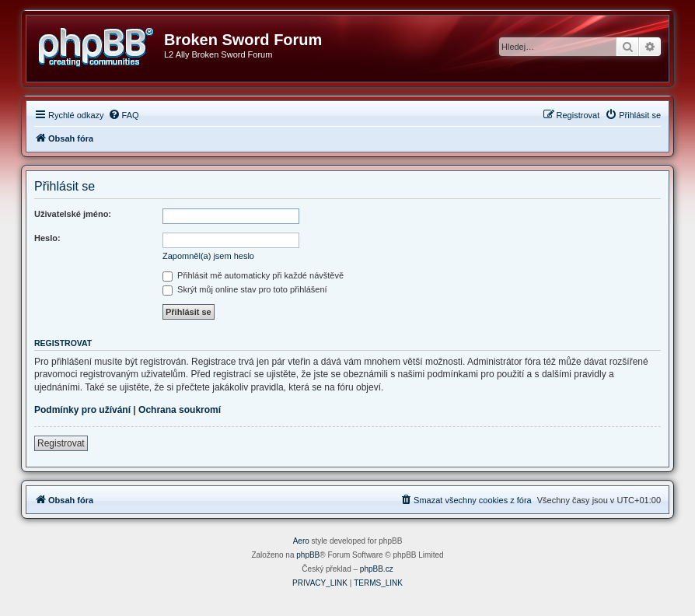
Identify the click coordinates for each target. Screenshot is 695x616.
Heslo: (47, 238)
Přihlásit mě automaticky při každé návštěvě (253, 275)
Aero (301, 541)
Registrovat (61, 443)
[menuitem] (124, 115)
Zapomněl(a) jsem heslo (208, 256)
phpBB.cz (377, 569)
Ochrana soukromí (180, 410)
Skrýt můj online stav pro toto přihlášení (245, 289)
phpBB (308, 555)
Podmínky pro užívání (82, 410)
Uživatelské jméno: (73, 214)
